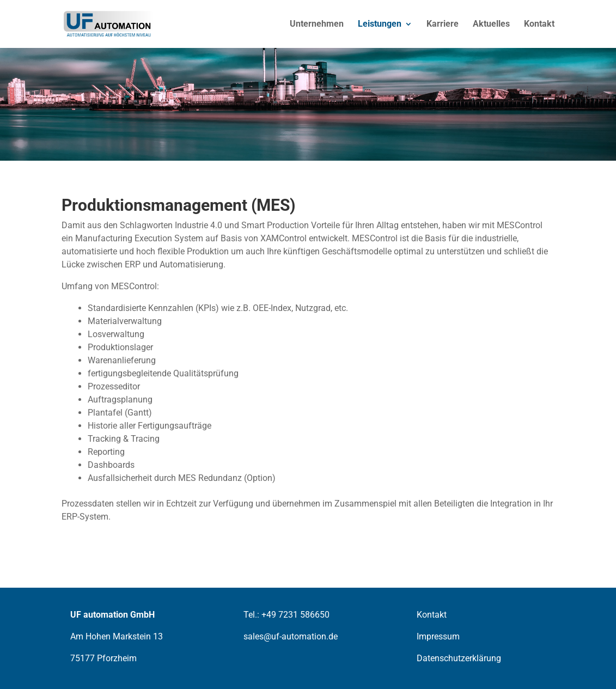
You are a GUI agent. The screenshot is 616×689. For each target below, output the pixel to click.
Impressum (438, 636)
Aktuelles (491, 24)
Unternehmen (317, 24)
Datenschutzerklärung (459, 658)
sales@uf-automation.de (291, 636)
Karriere (443, 24)
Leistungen (380, 24)
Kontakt (539, 24)
